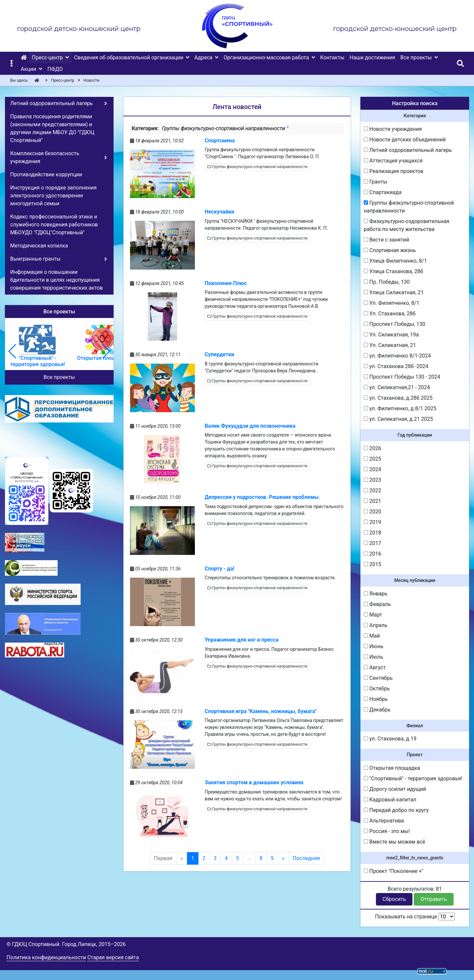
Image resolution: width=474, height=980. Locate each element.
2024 (372, 469)
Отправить (434, 899)
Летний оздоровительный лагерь (408, 150)
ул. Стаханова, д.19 (390, 739)
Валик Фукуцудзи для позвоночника (250, 426)
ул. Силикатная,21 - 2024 (397, 387)
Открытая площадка (392, 768)
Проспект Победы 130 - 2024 (402, 377)
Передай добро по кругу (396, 810)
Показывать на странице (415, 917)
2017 (372, 543)
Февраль (377, 604)
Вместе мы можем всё (395, 842)
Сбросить (394, 899)
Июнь (373, 646)
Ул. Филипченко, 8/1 (392, 303)
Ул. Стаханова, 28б (390, 314)
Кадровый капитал (390, 800)
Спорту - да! (220, 569)
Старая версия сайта (113, 957)
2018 (372, 533)
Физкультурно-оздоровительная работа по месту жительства (407, 225)
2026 (372, 448)
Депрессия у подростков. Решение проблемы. (263, 497)
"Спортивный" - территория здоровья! (413, 778)
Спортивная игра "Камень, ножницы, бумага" (261, 711)
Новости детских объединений (405, 140)
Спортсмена (220, 141)
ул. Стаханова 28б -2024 (396, 366)
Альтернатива (384, 821)
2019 (372, 522)
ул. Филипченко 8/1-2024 (397, 356)
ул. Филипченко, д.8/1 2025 (400, 408)
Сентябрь (378, 678)
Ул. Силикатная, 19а (391, 335)
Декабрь (377, 710)
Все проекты (59, 377)
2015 (372, 564)
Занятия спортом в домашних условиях (254, 782)
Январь (376, 594)
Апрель (376, 625)
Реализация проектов (394, 171)
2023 (372, 480)
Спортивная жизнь (390, 250)
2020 (372, 512)
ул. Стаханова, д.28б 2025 (398, 398)
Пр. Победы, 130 (387, 282)
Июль (373, 657)
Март (373, 615)
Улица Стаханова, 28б (394, 271)
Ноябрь (376, 699)
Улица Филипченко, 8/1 (395, 261)
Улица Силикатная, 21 (394, 292)
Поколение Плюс (226, 283)
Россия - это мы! (387, 831)
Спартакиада (383, 192)
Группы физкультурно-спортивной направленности (257, 167)
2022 (372, 490)
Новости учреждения (393, 129)
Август (375, 667)
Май (372, 636)
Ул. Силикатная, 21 (390, 345)
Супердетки (220, 354)
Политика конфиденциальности (46, 957)
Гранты (375, 182)
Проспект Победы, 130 (395, 324)
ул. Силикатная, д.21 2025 (398, 419)
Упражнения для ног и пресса (242, 640)
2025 (372, 459)
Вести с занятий (386, 240)
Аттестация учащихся (393, 161)
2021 (372, 501)
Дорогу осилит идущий (395, 789)
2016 (372, 554)
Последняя (306, 858)
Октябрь (377, 689)
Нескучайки (220, 212)
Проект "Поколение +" (394, 871)
